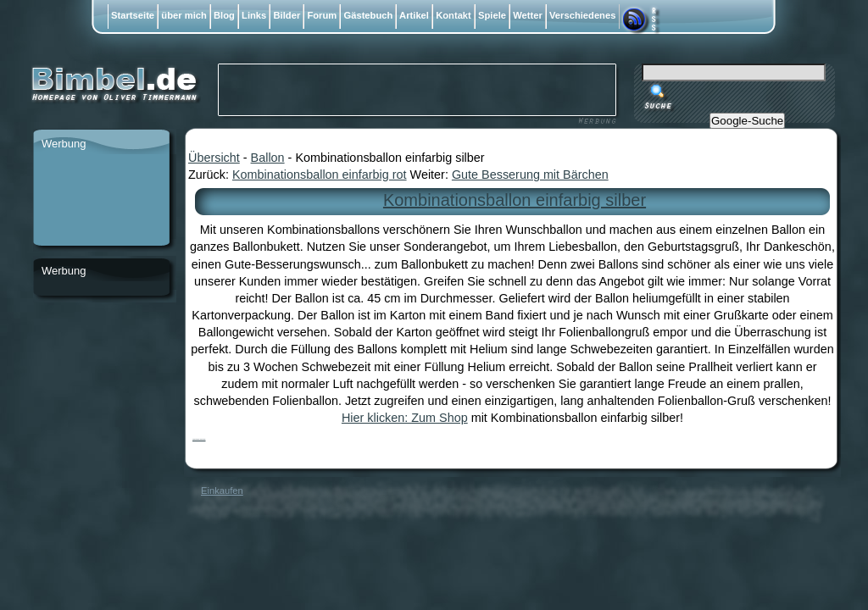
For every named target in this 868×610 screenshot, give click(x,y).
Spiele (492, 15)
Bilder (287, 15)
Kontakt (453, 15)
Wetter (528, 15)
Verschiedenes (583, 15)
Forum (322, 15)
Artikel (414, 15)
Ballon (268, 158)
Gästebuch (368, 15)
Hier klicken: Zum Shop (405, 418)
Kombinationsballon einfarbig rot (320, 175)
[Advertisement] (101, 201)
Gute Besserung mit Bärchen (530, 175)
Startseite (133, 15)
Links (254, 15)
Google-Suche (747, 121)
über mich (184, 15)
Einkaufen (222, 491)
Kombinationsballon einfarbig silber (515, 200)
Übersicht (214, 158)
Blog (224, 15)
